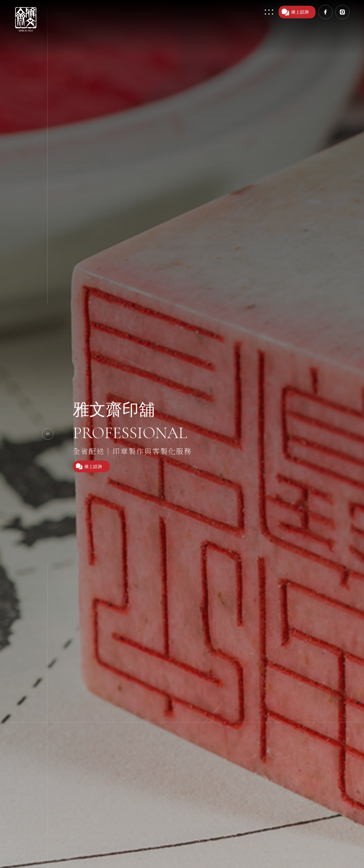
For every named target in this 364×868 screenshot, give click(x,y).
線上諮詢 (295, 12)
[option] (182, 434)
